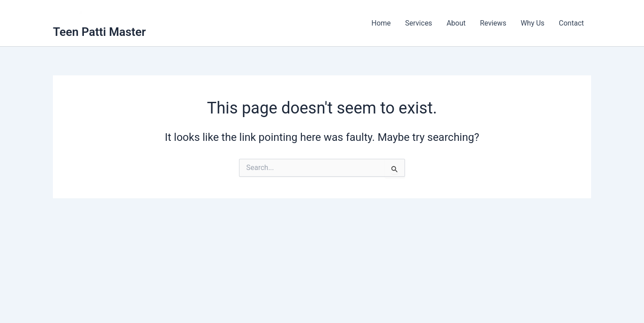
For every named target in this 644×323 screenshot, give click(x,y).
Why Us (533, 23)
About (456, 23)
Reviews (493, 23)
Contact (571, 23)
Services (418, 23)
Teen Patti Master (99, 32)
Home (381, 23)
